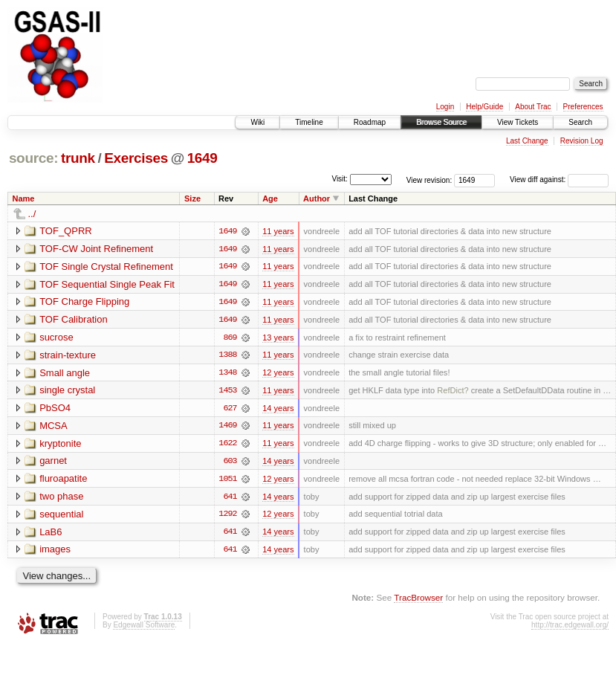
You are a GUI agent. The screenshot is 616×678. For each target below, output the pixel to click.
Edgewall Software (144, 628)
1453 (227, 392)
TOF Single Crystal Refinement (106, 267)
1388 (227, 356)
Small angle (65, 374)
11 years (278, 231)
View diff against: (559, 180)
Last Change (527, 141)
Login (445, 107)
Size (192, 198)
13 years (278, 338)
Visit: (340, 179)
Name (24, 198)
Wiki (257, 122)
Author (317, 198)
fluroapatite (63, 481)
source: (33, 158)
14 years (278, 410)
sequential (61, 516)
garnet (53, 463)
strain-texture (68, 356)
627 (230, 410)
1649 (202, 158)
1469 (227, 427)
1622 (227, 445)
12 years (278, 374)
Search (580, 122)
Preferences (583, 107)
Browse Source (441, 122)
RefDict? (453, 392)
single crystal (67, 391)
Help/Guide (484, 107)
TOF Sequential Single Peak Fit (107, 284)
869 (230, 338)
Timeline (309, 122)
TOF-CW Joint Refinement (96, 249)
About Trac (533, 107)
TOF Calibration (74, 320)
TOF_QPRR (66, 231)
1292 (227, 517)
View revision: (429, 180)
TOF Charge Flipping (84, 302)
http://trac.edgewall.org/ (570, 628)
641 (230, 499)
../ (32, 214)
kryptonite (60, 445)
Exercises (136, 158)
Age (270, 198)
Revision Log (582, 141)
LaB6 (51, 534)
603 (230, 463)
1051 (227, 481)
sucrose (56, 338)
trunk (78, 158)
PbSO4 (55, 409)
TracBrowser (418, 600)
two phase (61, 498)
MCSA (54, 427)
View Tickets (518, 122)
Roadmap (370, 122)
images (55, 552)
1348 (227, 374)
